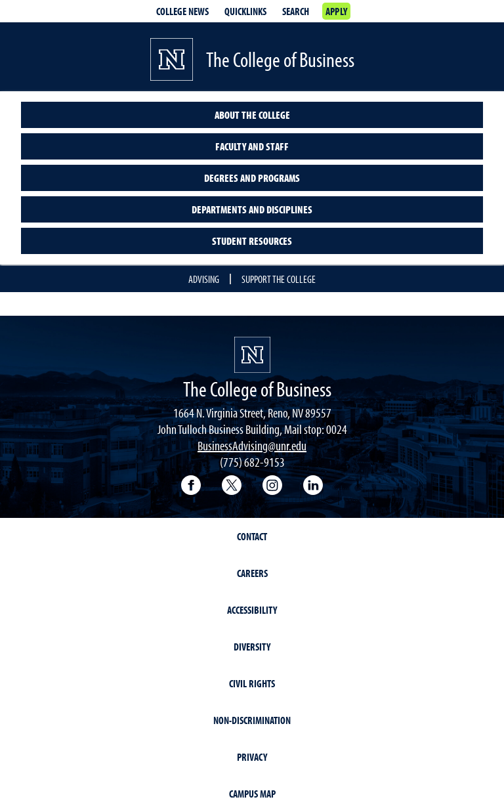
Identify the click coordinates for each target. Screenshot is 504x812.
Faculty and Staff (252, 146)
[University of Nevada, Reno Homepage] (252, 355)
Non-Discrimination (252, 720)
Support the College (279, 279)
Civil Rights (252, 683)
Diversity (252, 647)
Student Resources (252, 241)
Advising (204, 279)
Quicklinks (245, 11)
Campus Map (252, 794)
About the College (252, 115)
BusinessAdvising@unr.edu (252, 445)
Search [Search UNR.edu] (296, 11)
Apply (336, 11)
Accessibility (252, 610)
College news (182, 11)
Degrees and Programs (252, 178)
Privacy (252, 757)
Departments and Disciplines (252, 209)
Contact (252, 536)
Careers (252, 573)
